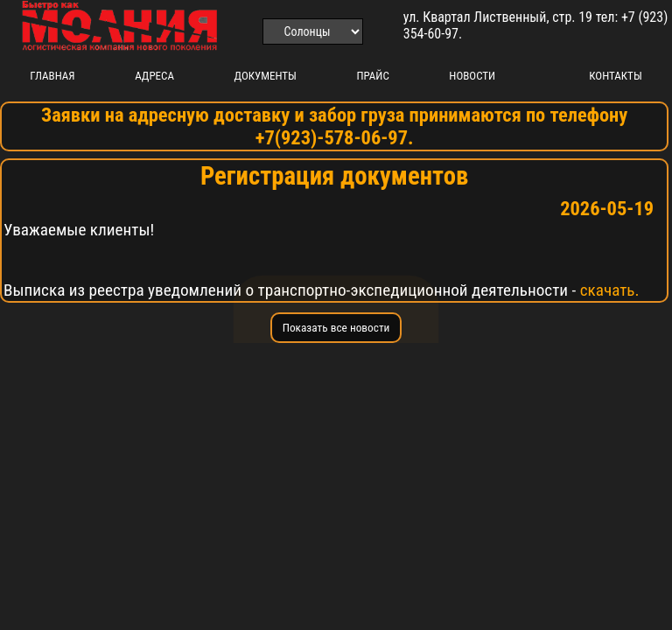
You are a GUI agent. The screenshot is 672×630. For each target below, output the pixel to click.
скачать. (610, 290)
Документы (266, 76)
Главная (52, 76)
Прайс (372, 76)
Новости (472, 76)
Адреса (154, 76)
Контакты (615, 76)
